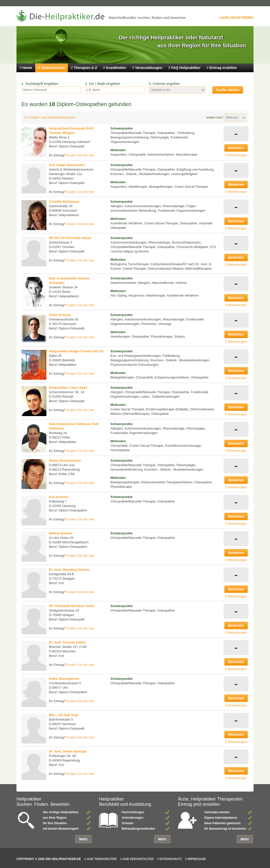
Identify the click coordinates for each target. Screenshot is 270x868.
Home (27, 68)
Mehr (83, 839)
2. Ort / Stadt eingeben (103, 84)
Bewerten (236, 148)
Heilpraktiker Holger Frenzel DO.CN (76, 351)
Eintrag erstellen (223, 68)
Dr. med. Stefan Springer (68, 751)
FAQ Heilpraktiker (186, 68)
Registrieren (242, 18)
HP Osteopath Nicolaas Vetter (72, 606)
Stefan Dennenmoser (65, 461)
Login (224, 18)
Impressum (197, 859)
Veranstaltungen (149, 68)
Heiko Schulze (60, 315)
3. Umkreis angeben (164, 84)
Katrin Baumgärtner (64, 679)
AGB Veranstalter (138, 859)
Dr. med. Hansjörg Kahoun (69, 570)
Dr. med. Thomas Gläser (67, 642)
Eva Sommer (59, 497)
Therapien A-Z (86, 68)
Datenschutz (171, 859)
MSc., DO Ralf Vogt (64, 715)
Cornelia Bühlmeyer (64, 202)
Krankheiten (116, 68)
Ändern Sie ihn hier (80, 155)
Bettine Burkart (61, 533)
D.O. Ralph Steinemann (67, 165)
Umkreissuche (53, 68)
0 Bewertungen (236, 155)
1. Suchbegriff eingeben (40, 84)
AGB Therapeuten (102, 859)
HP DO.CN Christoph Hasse (70, 238)
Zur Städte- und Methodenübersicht (50, 117)
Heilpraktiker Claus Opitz (68, 388)
